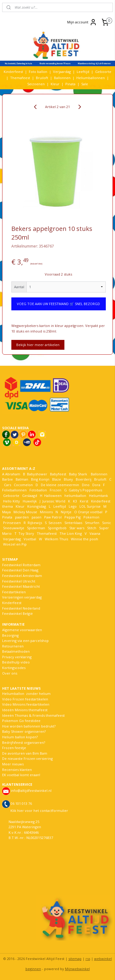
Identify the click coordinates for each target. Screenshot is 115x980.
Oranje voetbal (90, 512)
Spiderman (36, 528)
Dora (96, 485)
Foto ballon (38, 72)
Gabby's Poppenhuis (85, 490)
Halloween (53, 496)
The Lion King (70, 533)
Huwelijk (30, 501)
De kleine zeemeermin (60, 485)
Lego (72, 506)
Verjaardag (62, 72)
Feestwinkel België (17, 613)
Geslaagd (30, 496)
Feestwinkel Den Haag (20, 570)
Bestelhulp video (16, 662)
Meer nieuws (13, 764)
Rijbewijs (35, 523)
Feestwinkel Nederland (21, 608)
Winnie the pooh (84, 539)
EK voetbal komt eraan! (21, 775)
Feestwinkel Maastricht (21, 586)
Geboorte (103, 72)
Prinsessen (11, 523)
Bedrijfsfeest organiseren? (24, 742)
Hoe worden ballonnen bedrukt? (29, 726)
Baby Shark (78, 474)
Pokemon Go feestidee (21, 721)
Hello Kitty (11, 501)
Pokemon (91, 517)
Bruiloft (42, 78)
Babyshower (38, 474)
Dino (86, 485)
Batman (22, 479)
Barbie (8, 479)
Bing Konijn (40, 479)
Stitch (92, 528)
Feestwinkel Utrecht (19, 581)
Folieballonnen (14, 490)
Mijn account (82, 22)
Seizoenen (36, 84)
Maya (6, 512)
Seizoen (55, 523)
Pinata (70, 84)
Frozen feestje (14, 748)
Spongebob (57, 528)
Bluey (68, 479)
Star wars (77, 528)
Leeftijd (83, 72)
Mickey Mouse (25, 512)
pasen (36, 517)
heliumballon (75, 496)
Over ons (10, 673)
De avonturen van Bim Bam (25, 753)
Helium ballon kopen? (20, 737)
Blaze (56, 479)
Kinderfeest (13, 72)
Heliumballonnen (91, 78)
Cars (8, 485)
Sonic (107, 523)
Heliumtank (98, 496)
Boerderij (84, 479)
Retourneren (13, 646)
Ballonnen (62, 78)
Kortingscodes (14, 668)
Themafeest (20, 78)
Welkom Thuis (56, 539)
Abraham (13, 474)
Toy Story (26, 533)
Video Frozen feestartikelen (25, 699)
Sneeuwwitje (14, 528)
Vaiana (95, 533)
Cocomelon (23, 485)
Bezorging (10, 635)
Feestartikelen (14, 592)
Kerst (84, 501)
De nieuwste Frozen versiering (27, 758)
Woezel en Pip (15, 544)
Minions (46, 512)
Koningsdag (36, 506)
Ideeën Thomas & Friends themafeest (33, 715)
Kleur (55, 84)
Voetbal (29, 539)
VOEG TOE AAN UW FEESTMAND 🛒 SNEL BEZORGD (58, 304)
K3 (74, 501)
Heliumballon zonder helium (26, 694)
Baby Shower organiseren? (24, 731)
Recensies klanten (17, 770)
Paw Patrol (52, 517)
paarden (22, 517)
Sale (85, 84)
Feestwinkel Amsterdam (22, 576)
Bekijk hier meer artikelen (38, 345)
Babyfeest (58, 474)
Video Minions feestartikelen (26, 704)
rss (88, 959)
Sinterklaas (73, 523)
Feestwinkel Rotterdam (21, 565)
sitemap (75, 959)
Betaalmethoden (16, 651)
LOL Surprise (90, 506)
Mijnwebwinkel (77, 969)
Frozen (56, 490)
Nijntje (66, 512)
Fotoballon (38, 490)
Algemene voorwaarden (22, 630)
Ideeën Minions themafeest (25, 710)
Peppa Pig (73, 517)
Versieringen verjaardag (22, 597)
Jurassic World (54, 501)
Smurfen (92, 523)
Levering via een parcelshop (25, 641)
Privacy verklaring (17, 657)
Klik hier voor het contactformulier (39, 811)
